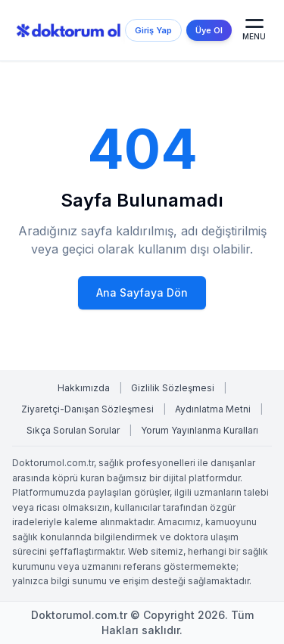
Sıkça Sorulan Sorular (73, 430)
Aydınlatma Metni (213, 409)
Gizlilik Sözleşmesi (173, 388)
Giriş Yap (153, 30)
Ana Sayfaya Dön (142, 292)
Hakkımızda (84, 388)
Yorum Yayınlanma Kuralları (200, 430)
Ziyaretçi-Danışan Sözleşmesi (87, 409)
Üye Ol (209, 30)
